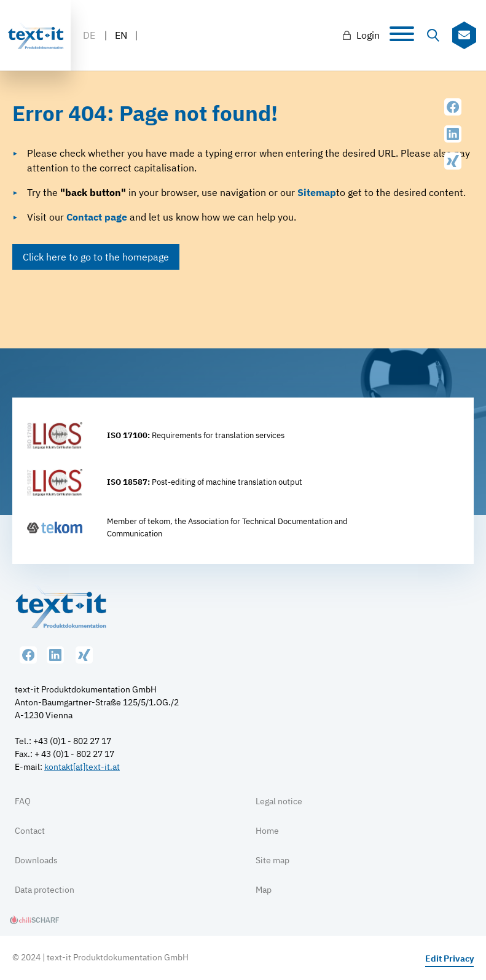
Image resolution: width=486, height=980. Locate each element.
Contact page (97, 217)
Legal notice (279, 801)
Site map (272, 860)
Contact (30, 831)
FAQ (23, 801)
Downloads (36, 860)
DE (89, 35)
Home (267, 831)
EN (121, 35)
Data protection (45, 890)
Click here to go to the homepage (96, 257)
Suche (433, 36)
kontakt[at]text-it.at (82, 767)
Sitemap (317, 192)
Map (264, 890)
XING (453, 161)
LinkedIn (453, 134)
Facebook (453, 107)
